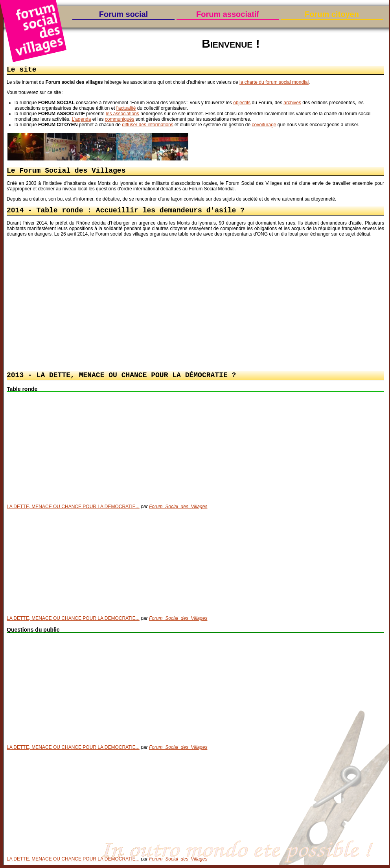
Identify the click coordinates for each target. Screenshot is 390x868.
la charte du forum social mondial (274, 83)
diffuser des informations (148, 125)
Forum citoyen (332, 14)
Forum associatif (228, 14)
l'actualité (126, 109)
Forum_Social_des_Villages (178, 510)
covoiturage (264, 125)
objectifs (242, 103)
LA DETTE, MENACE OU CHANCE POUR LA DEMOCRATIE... (73, 510)
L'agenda (81, 120)
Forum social (123, 14)
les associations (122, 114)
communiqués (120, 120)
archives (292, 103)
